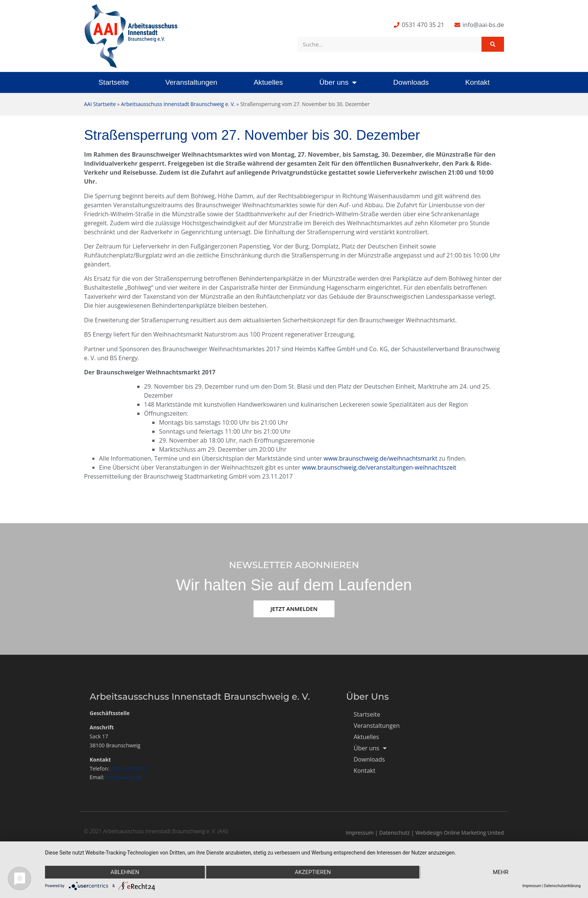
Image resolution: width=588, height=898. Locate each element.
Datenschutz (394, 833)
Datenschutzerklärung (562, 886)
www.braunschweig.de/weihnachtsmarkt (380, 458)
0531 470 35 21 (129, 769)
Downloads (411, 82)
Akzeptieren (313, 872)
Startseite (114, 82)
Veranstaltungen (191, 82)
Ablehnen (125, 872)
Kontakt (477, 82)
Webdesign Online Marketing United (460, 833)
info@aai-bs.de (124, 777)
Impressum (360, 833)
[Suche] (493, 44)
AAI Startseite (100, 104)
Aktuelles (268, 82)
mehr (501, 872)
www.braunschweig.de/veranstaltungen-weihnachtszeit (379, 467)
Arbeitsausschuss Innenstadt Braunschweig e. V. (178, 104)
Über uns (338, 82)
